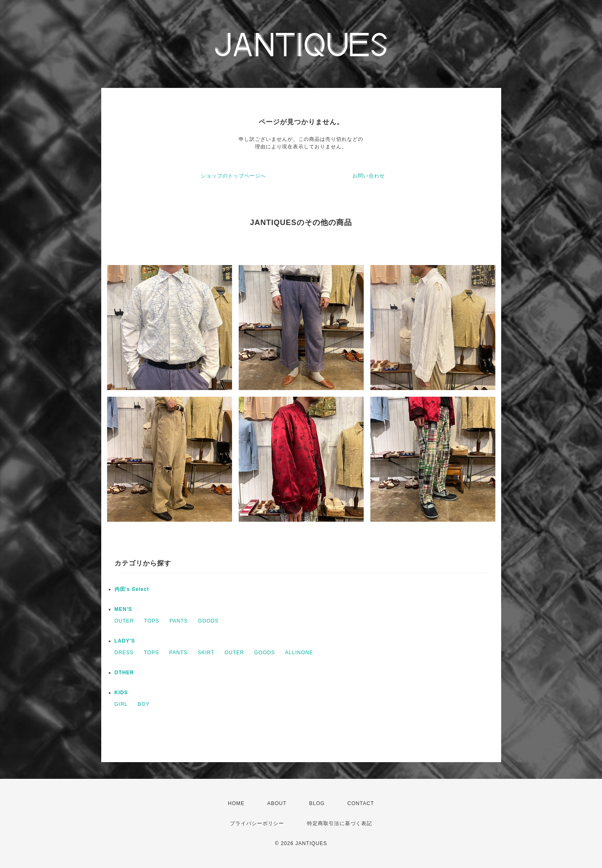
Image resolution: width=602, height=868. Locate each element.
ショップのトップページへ (233, 176)
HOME (236, 803)
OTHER (124, 673)
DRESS (124, 653)
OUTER (124, 621)
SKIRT (206, 653)
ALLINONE (299, 653)
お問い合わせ (369, 176)
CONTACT (361, 803)
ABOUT (277, 803)
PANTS (179, 621)
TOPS (152, 621)
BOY (144, 704)
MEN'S (124, 609)
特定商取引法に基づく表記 (340, 823)
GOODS (208, 621)
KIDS (121, 693)
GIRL (121, 704)
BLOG (317, 803)
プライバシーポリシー (257, 823)
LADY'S (125, 641)
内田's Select (132, 589)
